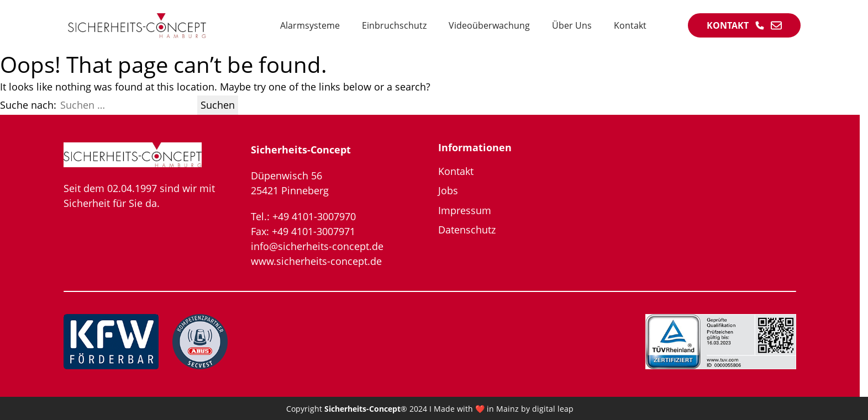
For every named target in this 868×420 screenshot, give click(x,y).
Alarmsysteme (310, 25)
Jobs (448, 190)
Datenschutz (467, 230)
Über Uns (572, 25)
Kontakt (630, 25)
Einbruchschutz (394, 25)
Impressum (465, 210)
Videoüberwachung (489, 25)
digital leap (553, 409)
